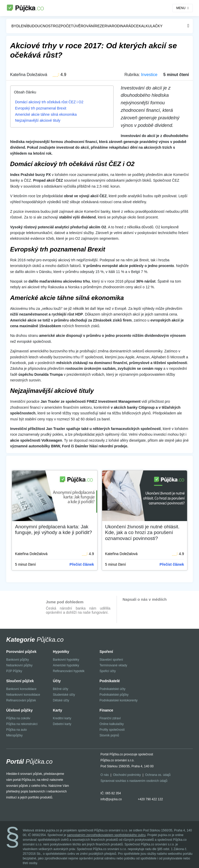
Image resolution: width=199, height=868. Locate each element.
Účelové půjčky (19, 710)
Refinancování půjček (21, 700)
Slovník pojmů (109, 735)
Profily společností (112, 730)
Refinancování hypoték (69, 671)
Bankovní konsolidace (21, 689)
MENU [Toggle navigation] (181, 8)
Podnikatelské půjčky (114, 695)
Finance (106, 710)
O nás (105, 775)
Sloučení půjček (20, 681)
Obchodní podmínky (127, 775)
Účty (57, 681)
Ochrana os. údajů (158, 775)
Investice (149, 75)
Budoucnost (40, 26)
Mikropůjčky (14, 735)
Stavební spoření (111, 660)
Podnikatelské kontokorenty (119, 700)
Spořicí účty (108, 671)
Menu (188, 26)
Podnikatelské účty (112, 689)
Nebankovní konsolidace (23, 695)
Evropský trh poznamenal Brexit (41, 108)
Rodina (119, 26)
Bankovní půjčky (17, 660)
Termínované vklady (113, 665)
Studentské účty (64, 695)
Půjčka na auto (16, 730)
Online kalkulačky (112, 724)
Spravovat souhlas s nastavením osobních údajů (134, 781)
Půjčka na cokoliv (18, 718)
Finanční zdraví (110, 718)
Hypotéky (61, 652)
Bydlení (19, 26)
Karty (58, 710)
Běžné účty (61, 689)
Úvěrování (84, 26)
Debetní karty (62, 724)
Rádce (132, 26)
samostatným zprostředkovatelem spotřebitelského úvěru (106, 835)
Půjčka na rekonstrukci (22, 724)
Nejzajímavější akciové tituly (38, 120)
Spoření (106, 652)
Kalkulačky (151, 26)
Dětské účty (61, 700)
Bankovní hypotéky (66, 660)
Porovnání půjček (21, 652)
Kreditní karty (62, 718)
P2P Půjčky (14, 671)
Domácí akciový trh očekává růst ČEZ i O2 (49, 102)
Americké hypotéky (66, 665)
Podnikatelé (110, 681)
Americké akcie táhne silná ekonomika (46, 114)
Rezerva (103, 26)
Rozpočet (63, 26)
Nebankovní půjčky (19, 665)
